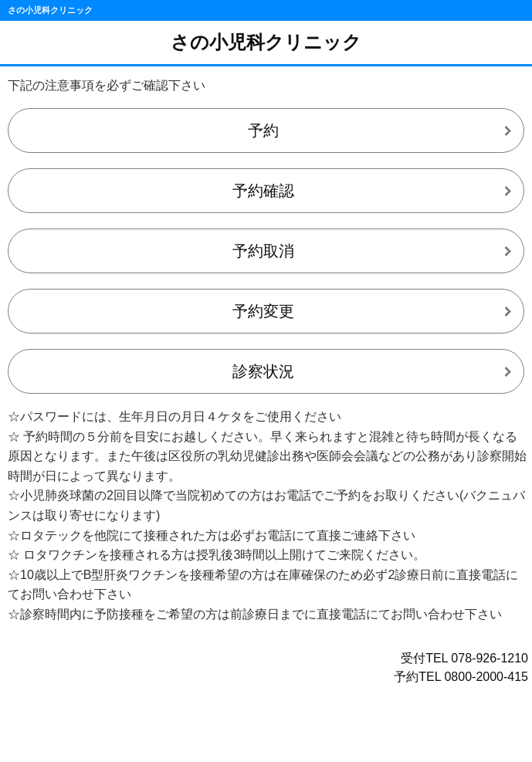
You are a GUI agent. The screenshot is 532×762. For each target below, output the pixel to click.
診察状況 (263, 371)
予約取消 (263, 251)
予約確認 (263, 191)
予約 (263, 130)
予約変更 (263, 311)
